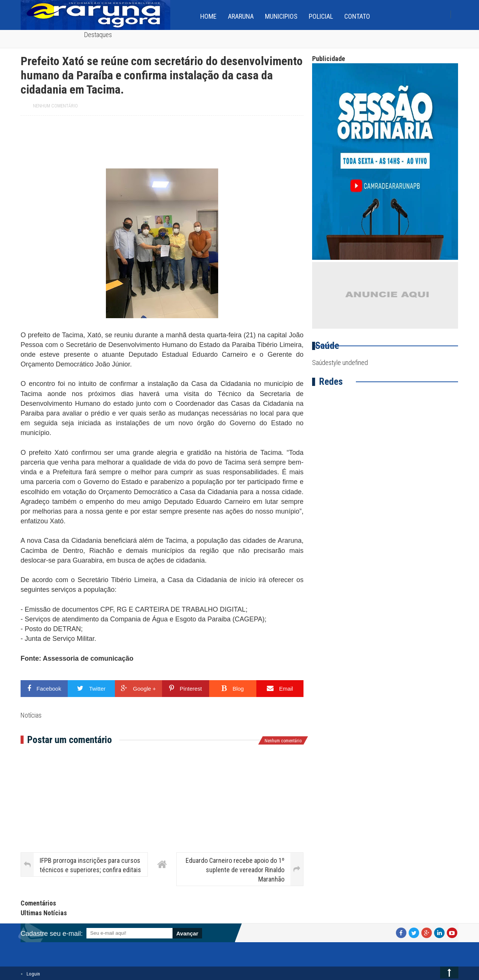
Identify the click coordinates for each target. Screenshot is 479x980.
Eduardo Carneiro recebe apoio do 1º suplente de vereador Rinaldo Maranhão (235, 870)
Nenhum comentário (55, 106)
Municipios (281, 16)
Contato (357, 16)
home (208, 16)
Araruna (241, 16)
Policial (321, 16)
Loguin (33, 974)
